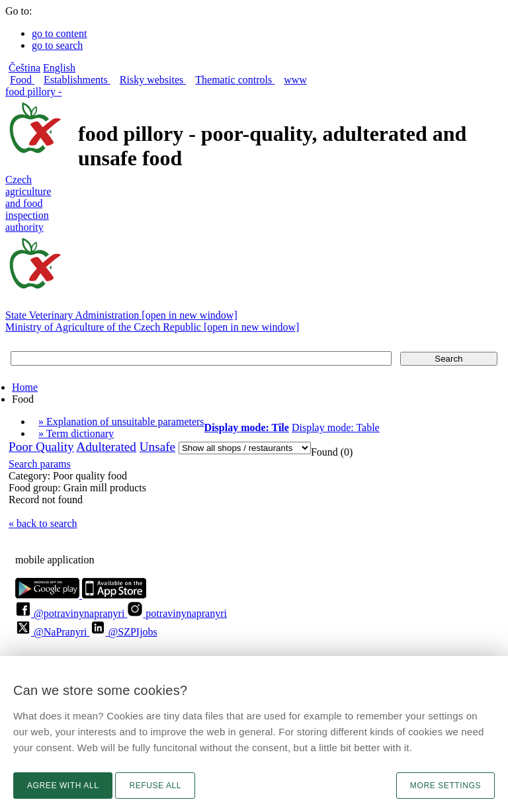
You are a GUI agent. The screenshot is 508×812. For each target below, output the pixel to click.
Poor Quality (41, 447)
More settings (445, 786)
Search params (40, 464)
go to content (60, 33)
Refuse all (155, 786)
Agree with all (63, 786)
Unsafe (157, 447)
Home (25, 387)
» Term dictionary (76, 433)
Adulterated (106, 447)
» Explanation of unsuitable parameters (121, 422)
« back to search (43, 523)
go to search (57, 45)
